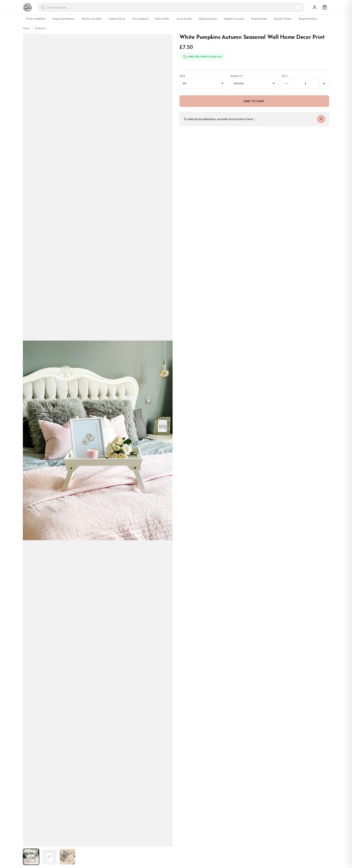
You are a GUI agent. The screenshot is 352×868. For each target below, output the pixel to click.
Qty (285, 76)
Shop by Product (308, 19)
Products (40, 28)
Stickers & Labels (92, 19)
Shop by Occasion (234, 19)
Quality (237, 76)
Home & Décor (117, 19)
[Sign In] (315, 7)
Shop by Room (259, 19)
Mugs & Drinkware (64, 19)
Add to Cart (254, 101)
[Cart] (325, 7)
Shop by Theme (283, 19)
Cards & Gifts (184, 19)
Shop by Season (208, 19)
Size (182, 76)
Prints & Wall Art (36, 19)
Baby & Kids (162, 19)
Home (26, 28)
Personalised (140, 19)
